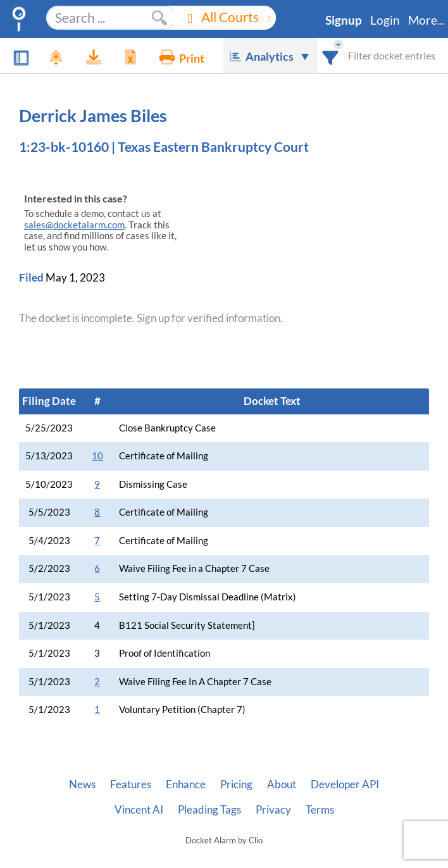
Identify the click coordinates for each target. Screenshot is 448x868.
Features (131, 784)
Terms (320, 810)
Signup (344, 20)
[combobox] (331, 55)
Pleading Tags (209, 810)
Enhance (186, 784)
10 (97, 456)
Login (385, 20)
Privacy (273, 810)
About (282, 784)
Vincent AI (139, 810)
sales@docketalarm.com (74, 225)
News (82, 784)
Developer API (345, 784)
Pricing (236, 784)
